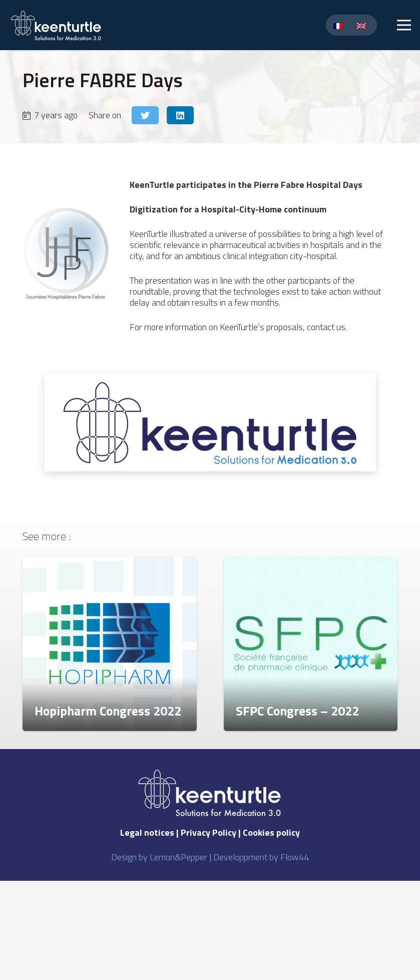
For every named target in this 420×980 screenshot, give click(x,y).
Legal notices (147, 832)
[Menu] (404, 25)
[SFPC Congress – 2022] (311, 644)
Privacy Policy (208, 832)
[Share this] (180, 115)
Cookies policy (271, 832)
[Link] (57, 25)
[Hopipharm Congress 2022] (110, 644)
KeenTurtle (152, 185)
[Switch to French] (340, 25)
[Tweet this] (145, 115)
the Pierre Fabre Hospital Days (300, 185)
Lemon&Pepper (178, 857)
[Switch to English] (363, 25)
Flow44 (295, 857)
